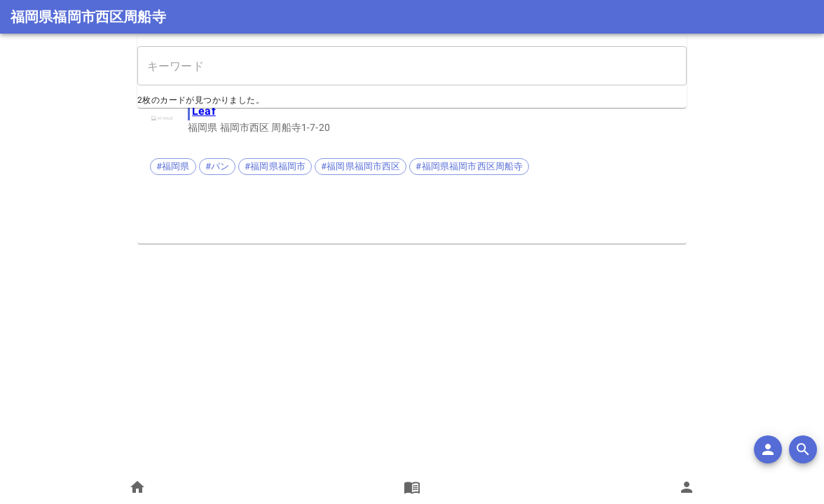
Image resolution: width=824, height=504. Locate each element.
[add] (768, 449)
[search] (803, 449)
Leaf (204, 111)
